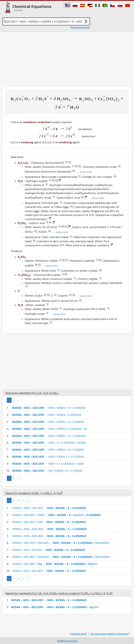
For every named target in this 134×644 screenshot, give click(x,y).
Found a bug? (79, 634)
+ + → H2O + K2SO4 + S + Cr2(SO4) (48, 450)
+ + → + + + (49, 600)
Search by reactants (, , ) (32, 393)
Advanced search (80, 27)
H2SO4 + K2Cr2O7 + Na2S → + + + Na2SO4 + (56, 515)
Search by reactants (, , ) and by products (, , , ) (59, 593)
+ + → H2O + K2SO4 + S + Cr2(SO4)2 (49, 436)
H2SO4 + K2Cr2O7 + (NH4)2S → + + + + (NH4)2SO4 (61, 557)
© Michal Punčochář (67, 641)
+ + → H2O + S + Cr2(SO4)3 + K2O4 (48, 464)
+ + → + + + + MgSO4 (55, 607)
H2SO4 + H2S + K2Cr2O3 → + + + (49, 536)
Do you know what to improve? (110, 634)
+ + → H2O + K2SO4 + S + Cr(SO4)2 (48, 457)
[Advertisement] (67, 58)
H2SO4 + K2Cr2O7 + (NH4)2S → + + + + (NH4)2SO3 (61, 543)
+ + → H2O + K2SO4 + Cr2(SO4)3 (47, 415)
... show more (85, 172)
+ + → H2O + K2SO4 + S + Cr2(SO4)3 (49, 408)
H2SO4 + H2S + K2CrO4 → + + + (49, 550)
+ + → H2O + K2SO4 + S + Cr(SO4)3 (48, 422)
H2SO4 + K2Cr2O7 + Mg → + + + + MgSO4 (55, 564)
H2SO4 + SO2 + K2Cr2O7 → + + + (49, 571)
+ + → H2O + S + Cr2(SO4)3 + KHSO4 (49, 442)
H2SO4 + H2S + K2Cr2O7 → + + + (49, 508)
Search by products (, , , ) (34, 493)
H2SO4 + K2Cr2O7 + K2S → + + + (49, 522)
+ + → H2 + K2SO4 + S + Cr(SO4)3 (47, 471)
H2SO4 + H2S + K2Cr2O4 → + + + (49, 529)
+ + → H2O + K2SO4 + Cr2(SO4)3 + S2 (50, 429)
